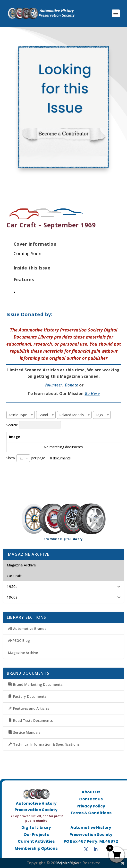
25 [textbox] (22, 458)
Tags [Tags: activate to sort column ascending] (93, 437)
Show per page (26, 458)
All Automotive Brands (27, 629)
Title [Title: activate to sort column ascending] (37, 437)
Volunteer (53, 385)
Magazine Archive (23, 653)
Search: (34, 425)
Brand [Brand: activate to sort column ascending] (64, 437)
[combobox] (21, 415)
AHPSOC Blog (19, 640)
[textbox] (19, 415)
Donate (72, 385)
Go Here (92, 394)
